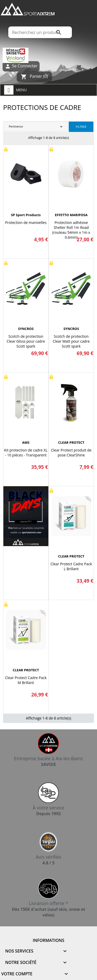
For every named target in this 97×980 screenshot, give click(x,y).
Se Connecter (21, 66)
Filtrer (81, 127)
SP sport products (26, 215)
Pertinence (36, 127)
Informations (49, 940)
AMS (26, 442)
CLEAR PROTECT (71, 442)
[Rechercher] (40, 32)
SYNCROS (26, 329)
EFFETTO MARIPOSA (71, 215)
